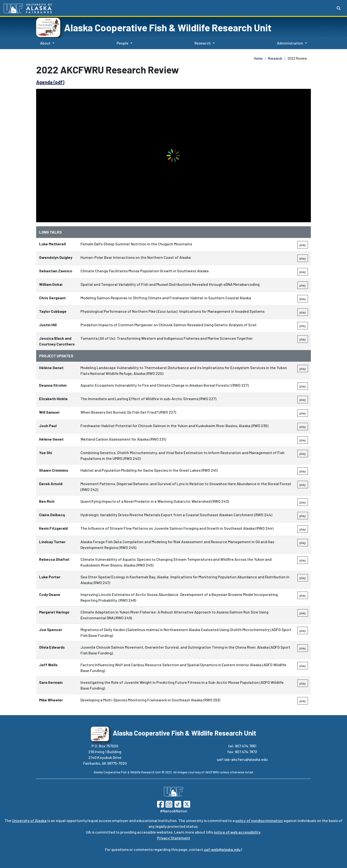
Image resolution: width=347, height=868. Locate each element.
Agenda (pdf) (50, 82)
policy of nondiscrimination (259, 820)
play (303, 245)
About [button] (45, 43)
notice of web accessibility (237, 832)
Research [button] (203, 43)
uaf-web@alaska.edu (222, 849)
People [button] (123, 43)
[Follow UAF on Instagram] (168, 804)
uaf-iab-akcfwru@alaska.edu (242, 759)
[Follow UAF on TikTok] (178, 804)
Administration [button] (290, 43)
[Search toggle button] (339, 8)
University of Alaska (29, 820)
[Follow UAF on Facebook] (160, 804)
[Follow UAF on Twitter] (187, 804)
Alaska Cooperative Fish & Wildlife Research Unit (168, 27)
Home (258, 58)
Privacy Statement (174, 838)
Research (275, 58)
